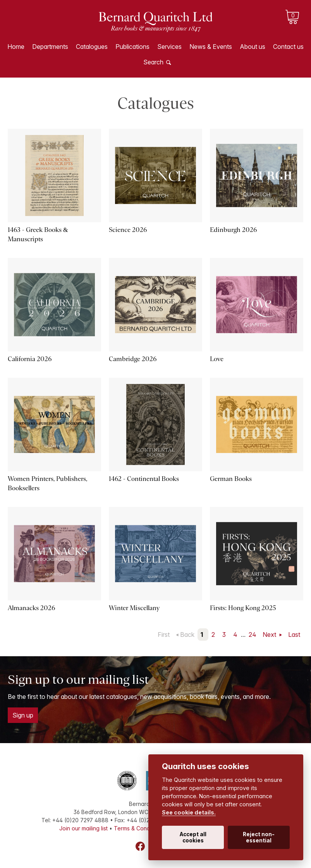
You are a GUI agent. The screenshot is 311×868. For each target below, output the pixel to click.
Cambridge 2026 (133, 359)
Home (16, 47)
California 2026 (30, 359)
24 (253, 635)
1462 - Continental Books (144, 479)
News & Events (211, 47)
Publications (132, 47)
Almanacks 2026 (31, 608)
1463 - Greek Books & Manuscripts (38, 234)
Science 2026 (128, 230)
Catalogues (92, 47)
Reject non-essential (259, 837)
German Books (231, 479)
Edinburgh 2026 (233, 230)
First (164, 635)
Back (187, 635)
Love (217, 359)
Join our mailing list (83, 828)
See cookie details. (189, 812)
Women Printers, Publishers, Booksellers (47, 483)
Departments (50, 47)
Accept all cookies (193, 837)
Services (169, 47)
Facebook (140, 846)
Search (153, 62)
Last (294, 635)
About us (253, 47)
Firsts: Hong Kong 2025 (243, 608)
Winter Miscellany (134, 608)
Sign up (23, 715)
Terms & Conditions (139, 828)
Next (270, 635)
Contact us (288, 47)
